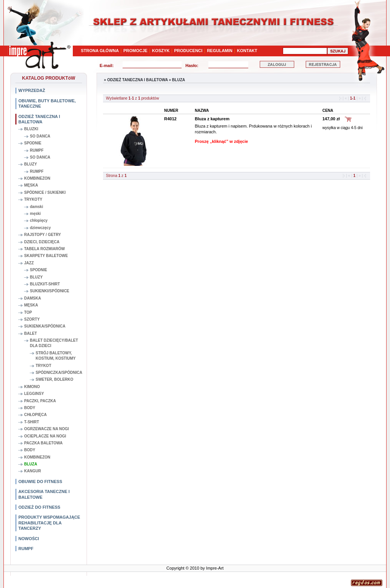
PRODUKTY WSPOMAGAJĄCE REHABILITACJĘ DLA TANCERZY (49, 523)
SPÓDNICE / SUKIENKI (45, 192)
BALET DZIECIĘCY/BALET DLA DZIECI (54, 343)
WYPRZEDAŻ (32, 90)
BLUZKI (31, 129)
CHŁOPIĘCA (35, 415)
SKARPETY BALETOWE (46, 256)
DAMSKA (33, 298)
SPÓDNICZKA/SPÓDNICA (59, 373)
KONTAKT (247, 51)
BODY (30, 408)
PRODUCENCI (188, 51)
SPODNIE (33, 143)
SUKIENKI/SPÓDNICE (50, 291)
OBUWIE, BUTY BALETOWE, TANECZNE (47, 103)
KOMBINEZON (37, 178)
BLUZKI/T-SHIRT (45, 284)
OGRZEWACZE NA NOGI (47, 429)
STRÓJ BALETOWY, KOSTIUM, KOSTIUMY (56, 356)
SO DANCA (40, 136)
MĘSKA (31, 185)
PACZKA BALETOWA (43, 443)
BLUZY (30, 164)
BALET (30, 333)
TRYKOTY (33, 199)
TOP (28, 312)
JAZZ (29, 263)
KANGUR (33, 471)
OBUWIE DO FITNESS (40, 482)
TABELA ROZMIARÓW (44, 249)
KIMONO (32, 387)
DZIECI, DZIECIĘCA (42, 242)
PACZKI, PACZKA (40, 401)
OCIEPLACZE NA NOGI (45, 436)
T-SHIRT (32, 422)
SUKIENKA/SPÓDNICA (45, 326)
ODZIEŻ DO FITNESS (39, 507)
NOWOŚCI (29, 539)
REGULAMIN (220, 51)
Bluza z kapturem (212, 119)
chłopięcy (39, 220)
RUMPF (37, 150)
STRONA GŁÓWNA (100, 51)
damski (36, 207)
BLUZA (31, 464)
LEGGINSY (34, 394)
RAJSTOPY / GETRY (43, 235)
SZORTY (32, 319)
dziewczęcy (40, 228)
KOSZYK (161, 51)
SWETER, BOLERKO (54, 379)
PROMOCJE (135, 51)
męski (35, 214)
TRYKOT (43, 366)
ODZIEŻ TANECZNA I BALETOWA (39, 119)
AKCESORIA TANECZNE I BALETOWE (44, 494)
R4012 (170, 119)
